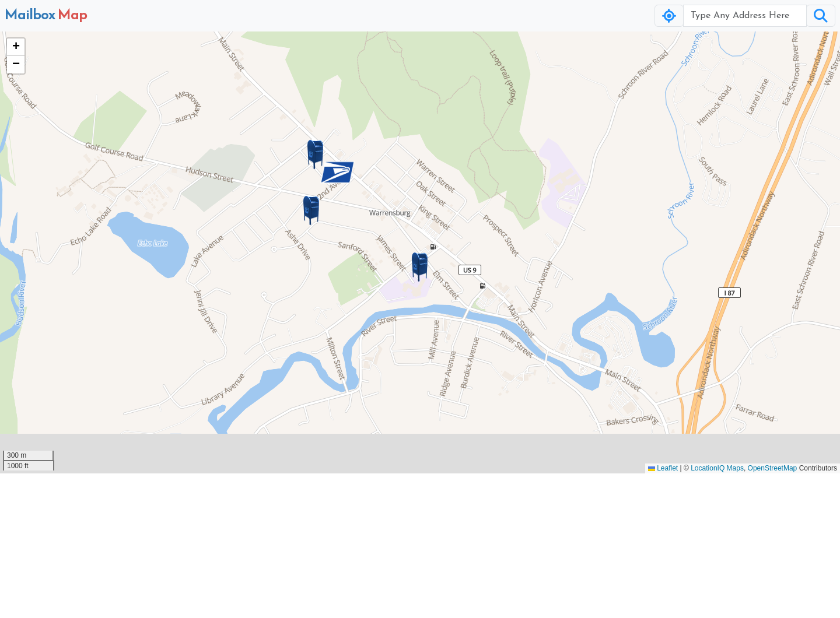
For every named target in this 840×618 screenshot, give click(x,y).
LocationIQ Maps (717, 468)
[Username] (745, 16)
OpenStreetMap (773, 468)
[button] (420, 267)
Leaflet (663, 468)
